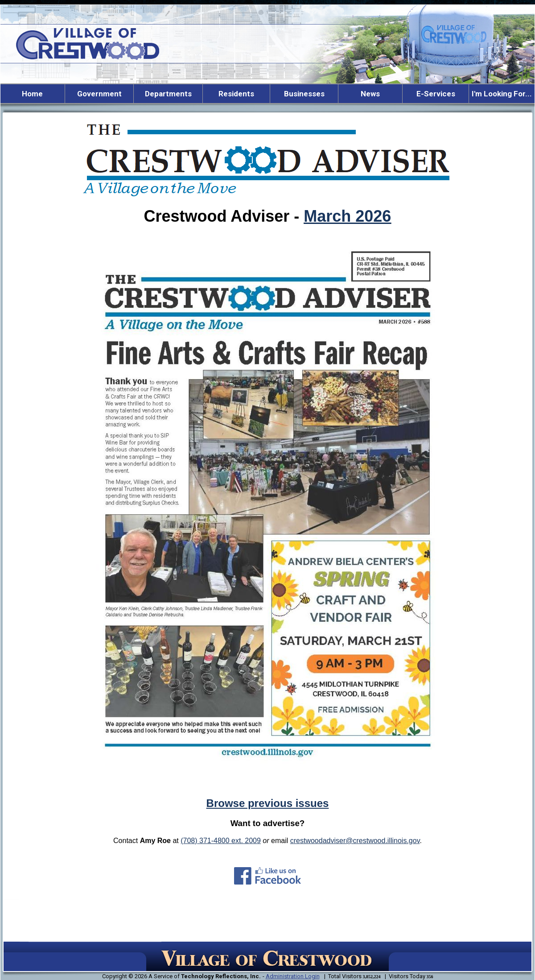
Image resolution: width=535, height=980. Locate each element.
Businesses (304, 94)
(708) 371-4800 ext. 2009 (221, 841)
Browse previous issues (268, 803)
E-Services (436, 94)
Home (32, 94)
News (370, 94)
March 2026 (347, 216)
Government (99, 94)
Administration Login (293, 976)
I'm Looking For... (502, 94)
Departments (168, 94)
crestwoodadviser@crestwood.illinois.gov (355, 841)
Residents (236, 94)
